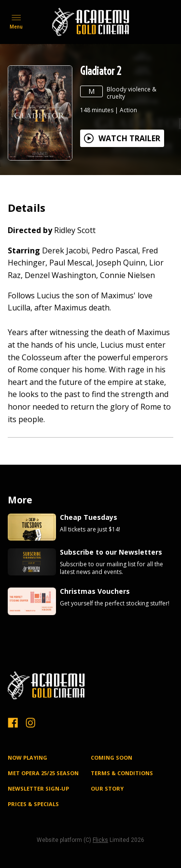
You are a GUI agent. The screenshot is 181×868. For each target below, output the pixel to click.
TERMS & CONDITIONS (122, 773)
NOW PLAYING (28, 758)
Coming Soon (111, 758)
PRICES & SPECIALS (33, 804)
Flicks (100, 840)
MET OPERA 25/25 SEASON (43, 773)
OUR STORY (107, 788)
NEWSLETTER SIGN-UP (38, 788)
